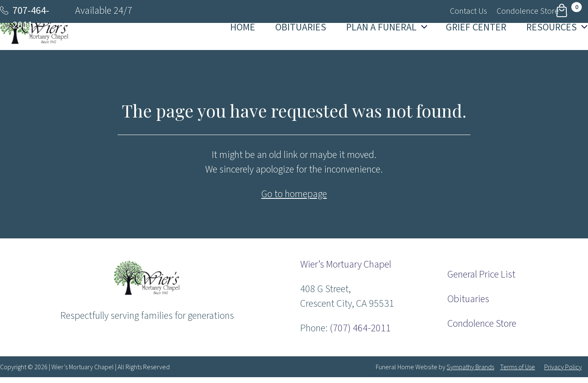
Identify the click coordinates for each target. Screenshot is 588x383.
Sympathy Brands (470, 367)
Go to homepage (294, 194)
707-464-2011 (31, 18)
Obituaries (468, 299)
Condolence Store (482, 324)
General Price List (481, 274)
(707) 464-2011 (360, 328)
